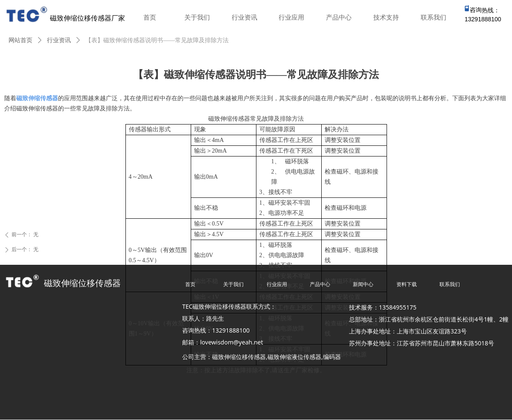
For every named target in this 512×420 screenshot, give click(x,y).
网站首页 (20, 40)
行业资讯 (59, 40)
